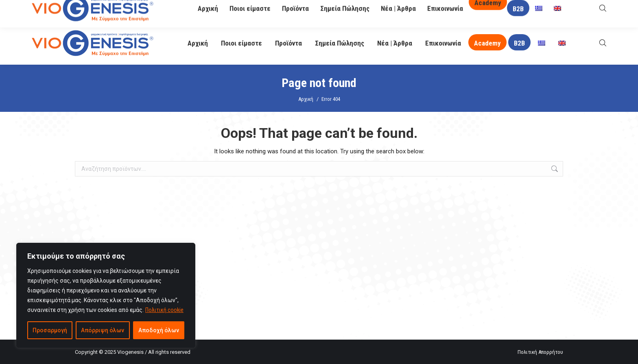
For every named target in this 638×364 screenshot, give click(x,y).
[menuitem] (542, 43)
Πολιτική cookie (164, 310)
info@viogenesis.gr (243, 11)
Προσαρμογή (50, 330)
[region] (106, 295)
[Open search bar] (603, 43)
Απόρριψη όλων (103, 330)
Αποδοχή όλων (159, 330)
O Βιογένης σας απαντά (446, 11)
